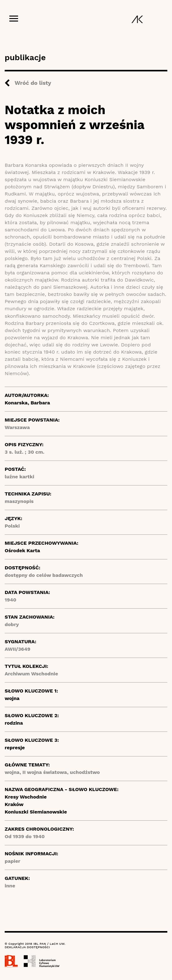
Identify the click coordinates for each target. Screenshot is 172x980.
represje (15, 748)
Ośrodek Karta (22, 550)
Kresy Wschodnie (26, 797)
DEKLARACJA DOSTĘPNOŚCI (27, 947)
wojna (12, 698)
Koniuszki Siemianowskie (36, 812)
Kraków (14, 804)
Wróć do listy (33, 83)
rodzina (14, 723)
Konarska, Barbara (27, 403)
